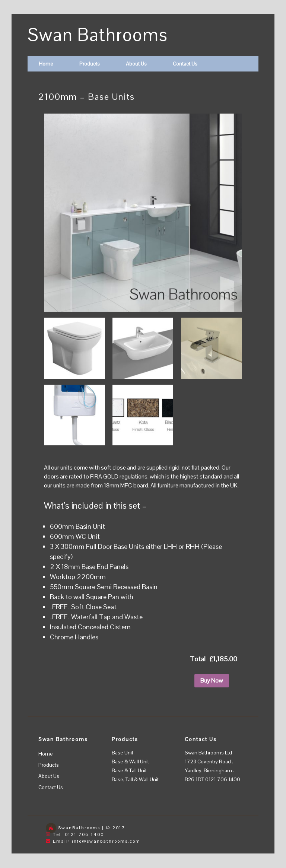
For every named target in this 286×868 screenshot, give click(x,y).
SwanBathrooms (79, 828)
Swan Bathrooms (98, 35)
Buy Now (212, 681)
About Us (136, 64)
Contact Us (185, 64)
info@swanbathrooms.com (106, 841)
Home (46, 64)
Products (90, 64)
